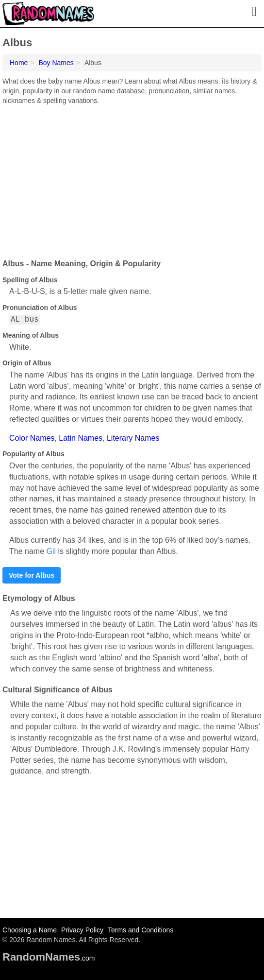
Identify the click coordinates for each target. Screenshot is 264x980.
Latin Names (81, 438)
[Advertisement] (132, 178)
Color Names (32, 438)
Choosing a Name (30, 930)
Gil (51, 551)
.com (49, 958)
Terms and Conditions (140, 930)
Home (19, 63)
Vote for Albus (32, 575)
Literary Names (133, 438)
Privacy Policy (82, 930)
